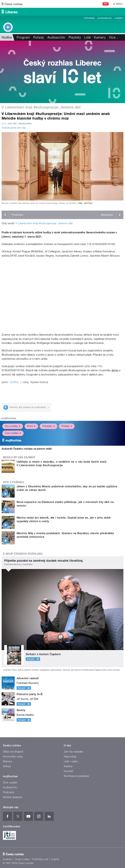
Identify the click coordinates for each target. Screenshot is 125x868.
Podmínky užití (40, 859)
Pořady (39, 37)
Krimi (31, 426)
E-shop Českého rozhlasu (23, 554)
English (55, 859)
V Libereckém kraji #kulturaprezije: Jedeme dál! (44, 223)
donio (115, 370)
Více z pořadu (13, 482)
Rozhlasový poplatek (76, 776)
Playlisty (75, 37)
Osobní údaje (22, 859)
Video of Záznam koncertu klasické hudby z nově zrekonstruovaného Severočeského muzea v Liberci (62, 295)
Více (114, 37)
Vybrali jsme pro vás (14, 128)
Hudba (7, 37)
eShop (7, 766)
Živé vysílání (13, 433)
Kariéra (68, 766)
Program (89, 18)
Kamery (119, 18)
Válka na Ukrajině (13, 752)
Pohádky (49, 426)
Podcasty (9, 792)
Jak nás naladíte (73, 752)
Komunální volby (13, 757)
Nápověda (70, 757)
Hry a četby (13, 426)
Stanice (7, 761)
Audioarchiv (105, 18)
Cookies (7, 859)
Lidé (87, 37)
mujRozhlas (9, 418)
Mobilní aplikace (13, 797)
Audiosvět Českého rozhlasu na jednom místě (27, 449)
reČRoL (15, 382)
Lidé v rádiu (71, 761)
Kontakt (69, 771)
